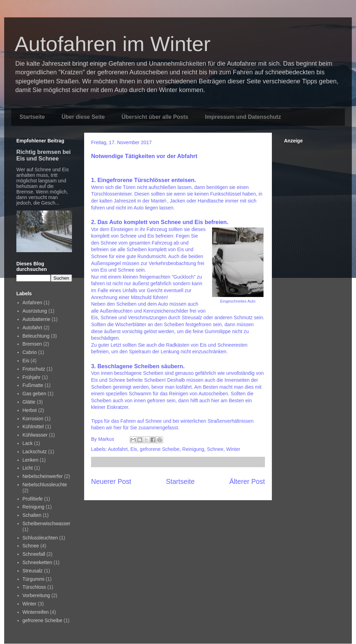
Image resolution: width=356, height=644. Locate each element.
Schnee (215, 449)
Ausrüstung (35, 311)
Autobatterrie (37, 319)
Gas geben (35, 394)
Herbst (30, 410)
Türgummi (34, 579)
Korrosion (33, 419)
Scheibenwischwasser (47, 523)
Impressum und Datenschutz (243, 117)
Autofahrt (118, 449)
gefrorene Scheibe (160, 449)
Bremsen (32, 344)
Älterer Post (247, 481)
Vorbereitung (36, 595)
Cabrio (30, 352)
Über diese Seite (83, 117)
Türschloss (34, 587)
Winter (233, 449)
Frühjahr (32, 377)
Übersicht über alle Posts (155, 117)
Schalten (32, 515)
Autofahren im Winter (113, 44)
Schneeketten (38, 562)
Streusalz (33, 571)
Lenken (31, 460)
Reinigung (193, 449)
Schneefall (34, 554)
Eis (134, 449)
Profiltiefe (33, 499)
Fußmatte (33, 385)
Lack (28, 443)
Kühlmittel (33, 427)
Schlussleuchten (40, 538)
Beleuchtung (36, 336)
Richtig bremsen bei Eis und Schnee (43, 155)
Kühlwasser (35, 435)
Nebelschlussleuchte (45, 485)
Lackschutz (35, 452)
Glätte (29, 402)
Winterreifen (36, 612)
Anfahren (33, 303)
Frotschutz (34, 369)
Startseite (32, 117)
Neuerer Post (111, 481)
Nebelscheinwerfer (43, 476)
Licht (28, 468)
